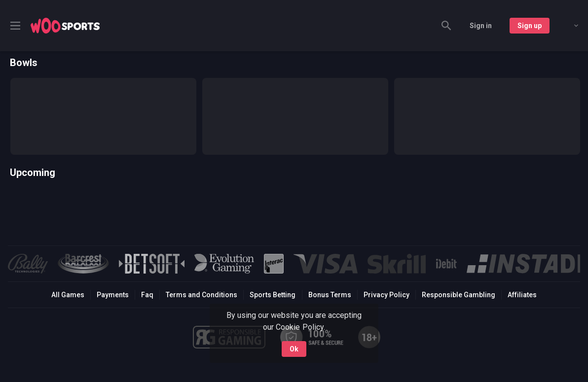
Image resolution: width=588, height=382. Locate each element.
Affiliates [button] (522, 295)
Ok (294, 349)
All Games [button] (68, 295)
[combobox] (569, 26)
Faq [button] (147, 295)
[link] (65, 26)
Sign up (530, 26)
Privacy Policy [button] (386, 295)
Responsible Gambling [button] (459, 295)
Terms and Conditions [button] (202, 295)
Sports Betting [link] (273, 295)
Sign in (481, 26)
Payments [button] (113, 295)
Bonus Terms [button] (330, 295)
